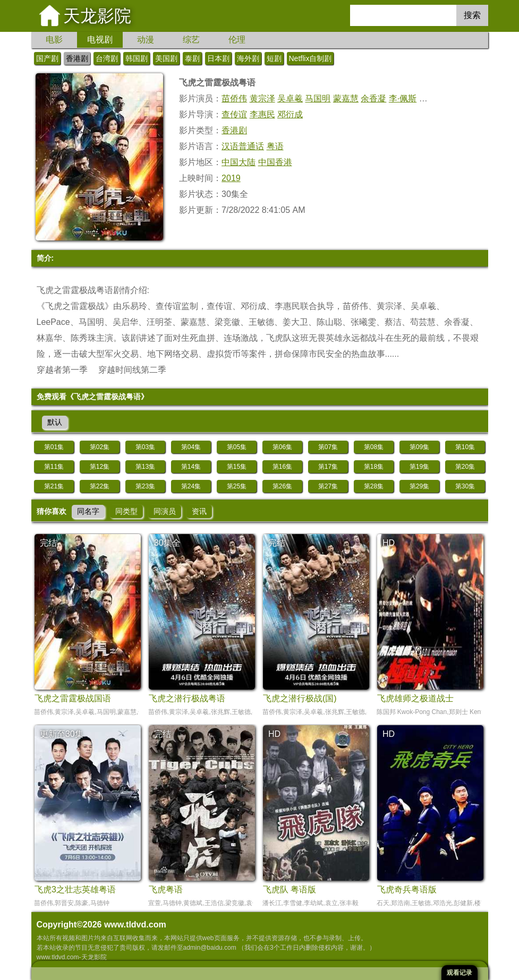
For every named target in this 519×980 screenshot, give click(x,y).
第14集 (191, 467)
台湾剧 (107, 58)
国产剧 (47, 58)
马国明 (318, 98)
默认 (55, 422)
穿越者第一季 (62, 370)
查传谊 (234, 114)
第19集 (419, 467)
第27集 (328, 486)
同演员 (165, 511)
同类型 (126, 511)
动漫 (146, 40)
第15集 (237, 467)
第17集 (328, 467)
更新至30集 (62, 734)
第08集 (374, 447)
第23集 (145, 486)
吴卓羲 (290, 98)
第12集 (100, 467)
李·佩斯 (403, 98)
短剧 (274, 58)
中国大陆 (239, 162)
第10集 (465, 447)
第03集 (145, 447)
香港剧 (77, 58)
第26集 (282, 486)
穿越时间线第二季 (132, 370)
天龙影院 (97, 16)
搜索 (472, 15)
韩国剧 (137, 58)
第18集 (374, 467)
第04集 (191, 447)
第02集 (100, 447)
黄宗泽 (262, 98)
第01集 (54, 447)
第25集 (237, 486)
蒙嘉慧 (346, 98)
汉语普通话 (243, 146)
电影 (54, 40)
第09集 (419, 447)
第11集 (54, 467)
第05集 (237, 447)
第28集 (374, 486)
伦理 (237, 40)
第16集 (282, 467)
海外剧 (248, 58)
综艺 (191, 40)
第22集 (100, 486)
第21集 (54, 486)
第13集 (145, 467)
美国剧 (166, 58)
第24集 (191, 486)
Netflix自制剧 (310, 58)
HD (389, 543)
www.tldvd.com (135, 925)
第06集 (282, 447)
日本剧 (218, 58)
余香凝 (373, 98)
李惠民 (262, 114)
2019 (231, 178)
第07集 (328, 447)
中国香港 (275, 162)
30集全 (167, 543)
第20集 (465, 467)
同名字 (88, 511)
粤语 (275, 146)
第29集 (419, 486)
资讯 (199, 511)
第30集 (465, 486)
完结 (48, 543)
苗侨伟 (234, 98)
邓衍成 (290, 114)
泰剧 (192, 58)
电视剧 (100, 40)
